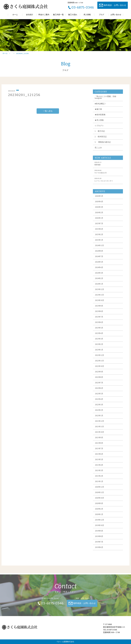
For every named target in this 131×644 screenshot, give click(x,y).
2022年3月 (99, 407)
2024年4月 (99, 269)
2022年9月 (99, 374)
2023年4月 (99, 335)
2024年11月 (99, 248)
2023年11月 (99, 297)
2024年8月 (99, 253)
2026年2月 (99, 215)
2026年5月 (99, 198)
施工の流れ (73, 15)
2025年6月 (99, 231)
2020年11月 (99, 494)
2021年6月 (99, 456)
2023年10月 (100, 302)
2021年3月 (99, 473)
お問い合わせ (116, 15)
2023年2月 (99, 346)
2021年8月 (99, 445)
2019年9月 (99, 533)
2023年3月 (99, 341)
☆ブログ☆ (99, 128)
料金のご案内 (44, 15)
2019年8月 (99, 538)
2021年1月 (99, 484)
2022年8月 (99, 379)
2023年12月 (100, 291)
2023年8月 (99, 313)
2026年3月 (99, 209)
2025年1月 (99, 242)
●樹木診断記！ (101, 106)
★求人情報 (99, 122)
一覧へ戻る (48, 113)
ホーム (15, 15)
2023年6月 (99, 324)
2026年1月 (99, 220)
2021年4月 (99, 467)
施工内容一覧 (58, 15)
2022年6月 (99, 390)
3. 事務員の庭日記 (103, 144)
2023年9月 (99, 308)
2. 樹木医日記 (101, 139)
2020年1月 (99, 516)
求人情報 (87, 15)
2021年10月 (100, 434)
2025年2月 (99, 237)
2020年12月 (100, 489)
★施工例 (98, 111)
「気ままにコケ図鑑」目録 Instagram (105, 99)
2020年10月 (100, 500)
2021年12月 (100, 423)
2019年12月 (100, 522)
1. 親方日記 (100, 133)
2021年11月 (99, 429)
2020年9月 (99, 505)
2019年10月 (100, 527)
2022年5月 (99, 396)
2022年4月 (99, 401)
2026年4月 (99, 204)
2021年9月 (99, 440)
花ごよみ (98, 150)
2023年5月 (99, 330)
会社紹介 (30, 15)
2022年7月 (99, 385)
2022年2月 (99, 412)
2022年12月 (100, 357)
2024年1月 (99, 286)
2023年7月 (99, 319)
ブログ (101, 15)
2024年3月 (99, 275)
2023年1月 (99, 352)
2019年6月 (99, 549)
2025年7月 (99, 226)
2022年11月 (99, 363)
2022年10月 (100, 368)
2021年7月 (99, 451)
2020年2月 (99, 511)
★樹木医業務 (100, 117)
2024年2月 (99, 280)
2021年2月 (99, 478)
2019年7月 (99, 544)
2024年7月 (99, 259)
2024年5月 (99, 264)
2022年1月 (99, 418)
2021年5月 (99, 462)
